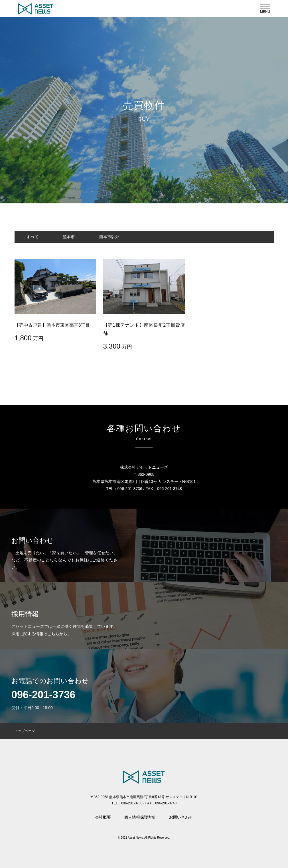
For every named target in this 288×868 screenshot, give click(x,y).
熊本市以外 (118, 237)
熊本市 (74, 237)
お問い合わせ (181, 818)
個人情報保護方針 (140, 818)
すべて (35, 237)
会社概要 (103, 818)
